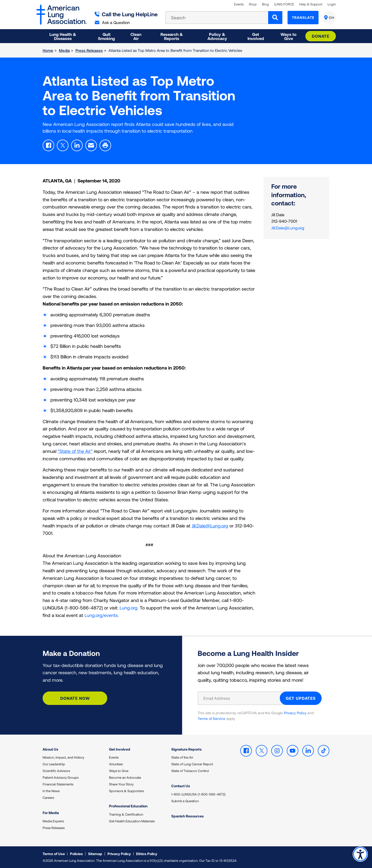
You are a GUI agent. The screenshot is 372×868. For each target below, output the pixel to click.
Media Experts (53, 821)
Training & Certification (126, 814)
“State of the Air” (75, 451)
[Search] (275, 18)
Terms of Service (211, 718)
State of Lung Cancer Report (192, 764)
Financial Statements (58, 784)
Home (48, 50)
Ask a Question (112, 22)
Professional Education (128, 806)
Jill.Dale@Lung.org (210, 526)
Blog (265, 4)
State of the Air (182, 757)
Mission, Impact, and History (63, 757)
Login (332, 4)
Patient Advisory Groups (61, 777)
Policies (76, 854)
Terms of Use (54, 854)
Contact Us (181, 786)
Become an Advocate (125, 777)
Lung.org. (129, 608)
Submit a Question (185, 801)
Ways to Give (119, 771)
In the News (51, 791)
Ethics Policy (147, 854)
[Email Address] (242, 698)
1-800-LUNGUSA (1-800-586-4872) (198, 794)
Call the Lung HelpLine (126, 14)
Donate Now (75, 698)
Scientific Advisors (56, 771)
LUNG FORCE (284, 4)
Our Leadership (54, 764)
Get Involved (120, 749)
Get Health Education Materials (132, 821)
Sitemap (95, 854)
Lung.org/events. (102, 615)
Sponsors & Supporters (126, 791)
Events (239, 4)
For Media (51, 813)
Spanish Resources (188, 816)
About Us (51, 749)
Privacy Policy (295, 713)
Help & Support (311, 4)
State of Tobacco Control (190, 771)
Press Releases (89, 50)
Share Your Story (121, 784)
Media (64, 50)
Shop (253, 4)
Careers (48, 798)
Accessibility (360, 854)
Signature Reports (187, 749)
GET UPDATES (301, 698)
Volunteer (116, 764)
